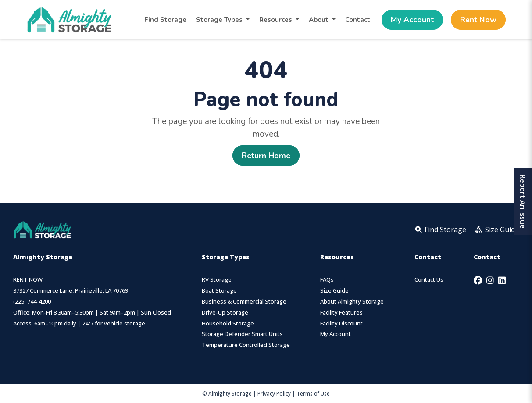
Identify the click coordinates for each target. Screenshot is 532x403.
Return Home (266, 156)
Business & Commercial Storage (244, 302)
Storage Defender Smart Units (242, 334)
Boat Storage (219, 291)
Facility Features (341, 313)
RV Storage (217, 280)
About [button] (320, 20)
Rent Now (478, 20)
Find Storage (165, 20)
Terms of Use (313, 393)
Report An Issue (523, 201)
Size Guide (334, 291)
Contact (358, 20)
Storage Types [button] (220, 20)
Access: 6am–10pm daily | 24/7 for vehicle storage (79, 323)
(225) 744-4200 (32, 302)
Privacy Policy (274, 393)
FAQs (327, 280)
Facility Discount (341, 323)
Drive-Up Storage (225, 313)
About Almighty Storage (352, 302)
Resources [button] (277, 20)
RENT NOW (28, 280)
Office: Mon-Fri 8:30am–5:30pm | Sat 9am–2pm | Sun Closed (92, 313)
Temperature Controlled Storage (246, 345)
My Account (412, 20)
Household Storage (228, 323)
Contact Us (429, 280)
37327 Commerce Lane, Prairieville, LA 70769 (71, 291)
